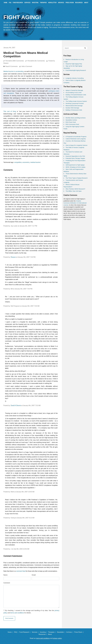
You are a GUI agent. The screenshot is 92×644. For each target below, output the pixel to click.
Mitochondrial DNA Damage (74, 106)
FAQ (10, 3)
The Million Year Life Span (74, 191)
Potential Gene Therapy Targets (75, 158)
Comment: (7, 583)
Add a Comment (27, 66)
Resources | (43, 634)
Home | (11, 632)
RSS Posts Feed (71, 122)
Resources (79, 3)
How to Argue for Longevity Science (76, 145)
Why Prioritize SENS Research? (75, 189)
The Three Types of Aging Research (77, 178)
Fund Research (18, 3)
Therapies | (52, 632)
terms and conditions (17, 613)
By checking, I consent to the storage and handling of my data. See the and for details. (31, 612)
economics (26, 162)
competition (18, 162)
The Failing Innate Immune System (76, 101)
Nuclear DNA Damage (72, 108)
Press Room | (79, 632)
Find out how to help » (19, 30)
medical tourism (35, 162)
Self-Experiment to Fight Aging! (75, 165)
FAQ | (16, 632)
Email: (34, 575)
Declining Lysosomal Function (75, 103)
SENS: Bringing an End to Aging (75, 167)
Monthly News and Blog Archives (76, 118)
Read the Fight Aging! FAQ (74, 64)
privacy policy (57, 638)
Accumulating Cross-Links (73, 93)
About (86, 3)
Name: (6, 575)
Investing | (44, 632)
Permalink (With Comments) (15, 61)
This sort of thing (10, 111)
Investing (35, 3)
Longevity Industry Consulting (75, 78)
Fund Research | (25, 632)
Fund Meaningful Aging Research (76, 70)
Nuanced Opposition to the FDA (75, 156)
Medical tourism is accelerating (14, 71)
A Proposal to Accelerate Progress (76, 137)
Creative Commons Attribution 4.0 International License (75, 203)
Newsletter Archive (71, 120)
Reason (13, 257)
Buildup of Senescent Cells (74, 110)
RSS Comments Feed (72, 124)
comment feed (21, 571)
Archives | (70, 632)
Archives (61, 3)
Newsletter (52, 3)
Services (27, 3)
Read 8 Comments (12, 66)
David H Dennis (16, 405)
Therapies (43, 3)
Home (6, 3)
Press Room (70, 3)
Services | (36, 632)
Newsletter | (61, 632)
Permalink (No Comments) (36, 61)
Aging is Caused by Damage (74, 90)
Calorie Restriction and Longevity (76, 139)
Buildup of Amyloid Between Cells (76, 95)
